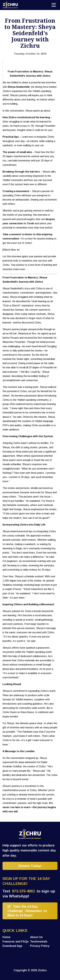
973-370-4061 (23, 891)
